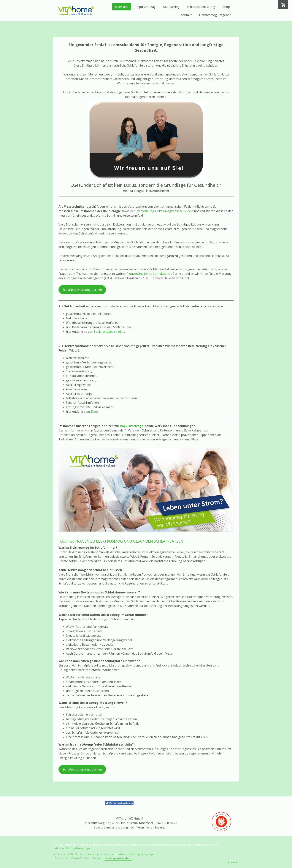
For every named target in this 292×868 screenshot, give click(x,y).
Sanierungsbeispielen (109, 332)
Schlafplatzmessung (201, 7)
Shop (226, 7)
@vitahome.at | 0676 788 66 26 (156, 823)
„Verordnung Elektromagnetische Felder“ (165, 211)
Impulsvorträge (132, 426)
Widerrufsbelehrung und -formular (95, 854)
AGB (70, 854)
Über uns (122, 7)
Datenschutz (62, 858)
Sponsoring (171, 7)
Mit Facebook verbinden (119, 803)
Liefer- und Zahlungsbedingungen (72, 848)
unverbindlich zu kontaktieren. (150, 274)
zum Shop (91, 412)
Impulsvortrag (146, 7)
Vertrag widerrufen (118, 858)
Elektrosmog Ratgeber (215, 15)
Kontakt (186, 15)
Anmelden (233, 862)
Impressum (59, 854)
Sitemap (97, 858)
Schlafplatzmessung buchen (82, 290)
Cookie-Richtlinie (81, 858)
